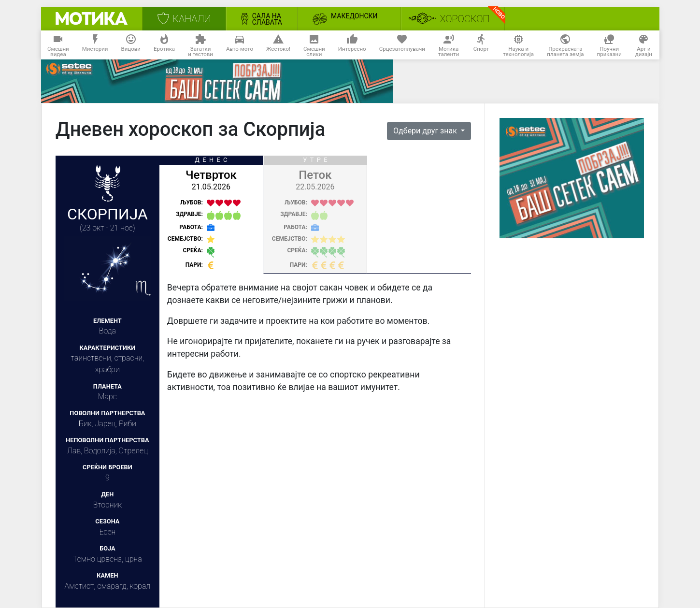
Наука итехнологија (518, 45)
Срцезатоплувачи (402, 45)
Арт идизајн (644, 45)
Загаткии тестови (200, 45)
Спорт (481, 45)
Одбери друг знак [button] (426, 131)
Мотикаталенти (449, 45)
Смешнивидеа (58, 45)
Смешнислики (314, 45)
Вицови (131, 45)
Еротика (164, 45)
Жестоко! (278, 45)
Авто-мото (240, 45)
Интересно (352, 45)
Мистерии (95, 45)
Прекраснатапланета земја (565, 45)
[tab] (211, 215)
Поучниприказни (609, 45)
